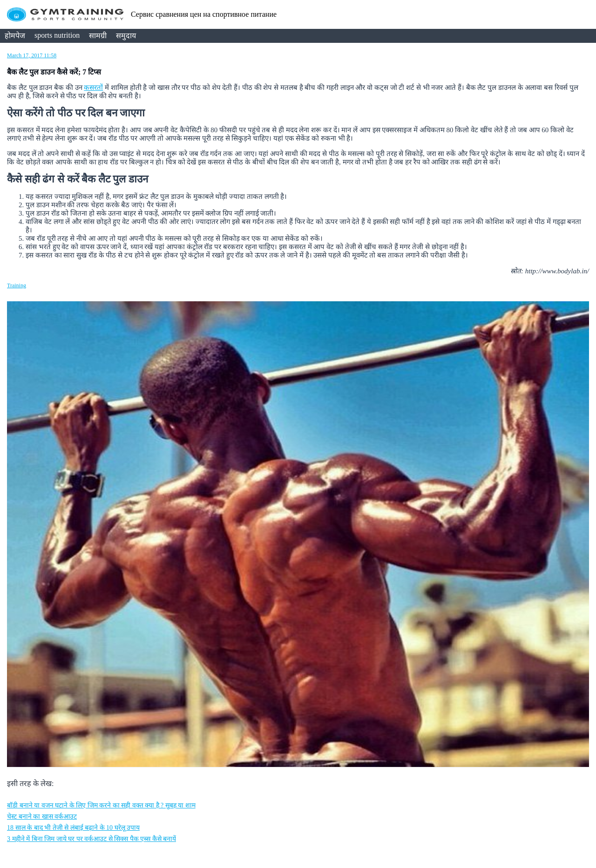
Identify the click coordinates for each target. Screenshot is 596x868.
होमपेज (15, 36)
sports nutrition (57, 35)
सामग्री (98, 36)
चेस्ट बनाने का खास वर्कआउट (42, 817)
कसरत (93, 88)
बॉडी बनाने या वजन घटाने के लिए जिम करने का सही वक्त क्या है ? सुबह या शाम (101, 805)
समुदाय (126, 36)
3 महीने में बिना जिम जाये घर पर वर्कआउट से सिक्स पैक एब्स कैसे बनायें (91, 839)
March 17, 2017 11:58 (32, 55)
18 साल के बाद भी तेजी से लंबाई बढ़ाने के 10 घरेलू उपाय (73, 828)
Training (17, 285)
